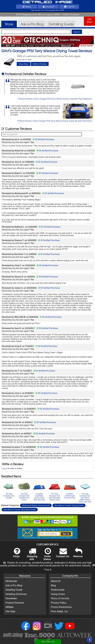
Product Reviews (15, 603)
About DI (56, 581)
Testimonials (58, 590)
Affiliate (9, 607)
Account (48, 7)
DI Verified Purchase (43, 139)
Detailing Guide (14, 590)
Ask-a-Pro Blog (14, 585)
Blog (53, 585)
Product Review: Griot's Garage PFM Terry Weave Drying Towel (46, 99)
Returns (78, 554)
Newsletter (11, 598)
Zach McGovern (85, 121)
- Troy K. (47, 570)
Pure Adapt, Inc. (60, 611)
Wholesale (11, 581)
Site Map (10, 611)
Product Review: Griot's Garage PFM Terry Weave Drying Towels (46, 121)
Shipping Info (32, 556)
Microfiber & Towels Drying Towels (69, 505)
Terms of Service (60, 598)
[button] (90, 640)
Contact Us (63, 554)
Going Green (58, 594)
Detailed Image (48, 2)
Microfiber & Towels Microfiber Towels (20, 509)
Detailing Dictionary (16, 594)
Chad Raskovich (85, 99)
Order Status (47, 556)
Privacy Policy (59, 603)
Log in (5, 468)
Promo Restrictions (61, 607)
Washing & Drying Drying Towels (36, 505)
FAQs (17, 554)
